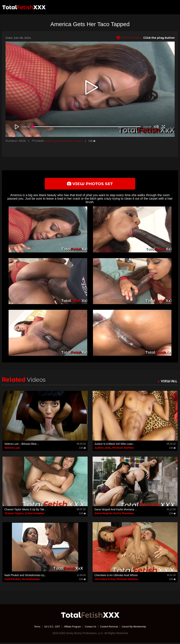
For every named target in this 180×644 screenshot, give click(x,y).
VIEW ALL (168, 382)
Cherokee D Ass (105, 580)
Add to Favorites (126, 38)
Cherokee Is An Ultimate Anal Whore (116, 577)
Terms (30, 628)
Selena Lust (12, 449)
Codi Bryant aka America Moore (68, 141)
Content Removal (111, 628)
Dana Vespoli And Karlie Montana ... (116, 511)
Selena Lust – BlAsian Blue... (22, 445)
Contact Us (90, 628)
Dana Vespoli (103, 515)
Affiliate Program (70, 628)
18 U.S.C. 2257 (47, 628)
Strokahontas (31, 580)
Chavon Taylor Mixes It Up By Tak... (25, 511)
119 (101, 141)
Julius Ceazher (35, 515)
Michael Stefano (123, 449)
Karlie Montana (124, 515)
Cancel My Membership (140, 628)
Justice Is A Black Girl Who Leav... (115, 445)
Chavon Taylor (14, 515)
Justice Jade (103, 449)
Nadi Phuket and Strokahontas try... (25, 577)
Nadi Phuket (12, 580)
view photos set (90, 184)
